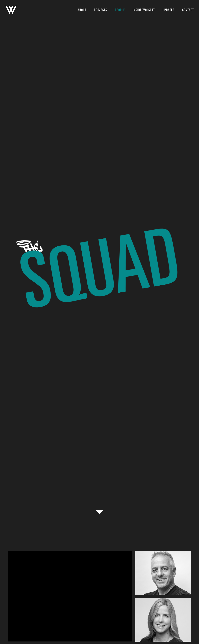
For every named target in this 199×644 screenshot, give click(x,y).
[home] (11, 10)
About (82, 10)
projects (101, 10)
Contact (188, 10)
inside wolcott (144, 10)
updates (169, 10)
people (120, 10)
